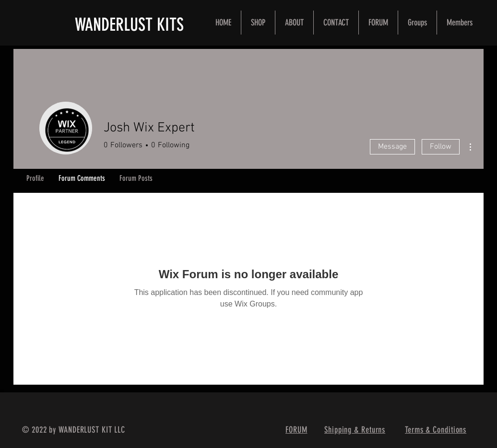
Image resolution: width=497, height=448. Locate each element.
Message (392, 147)
